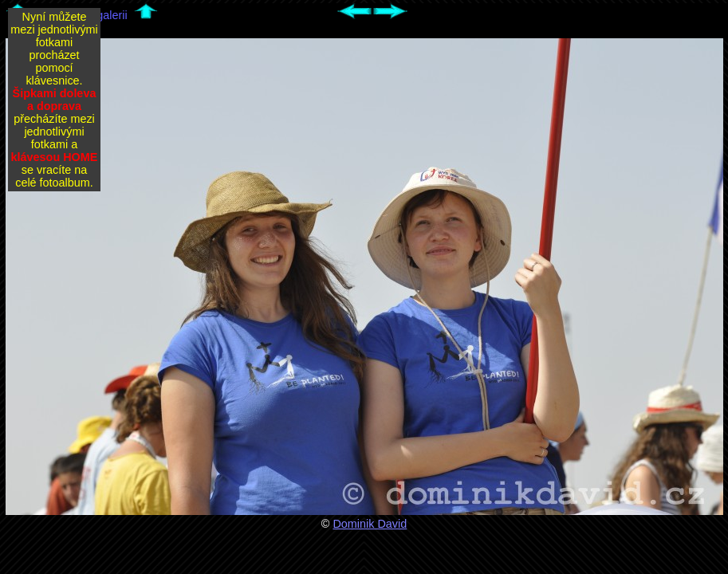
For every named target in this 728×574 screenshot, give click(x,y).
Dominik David (370, 524)
